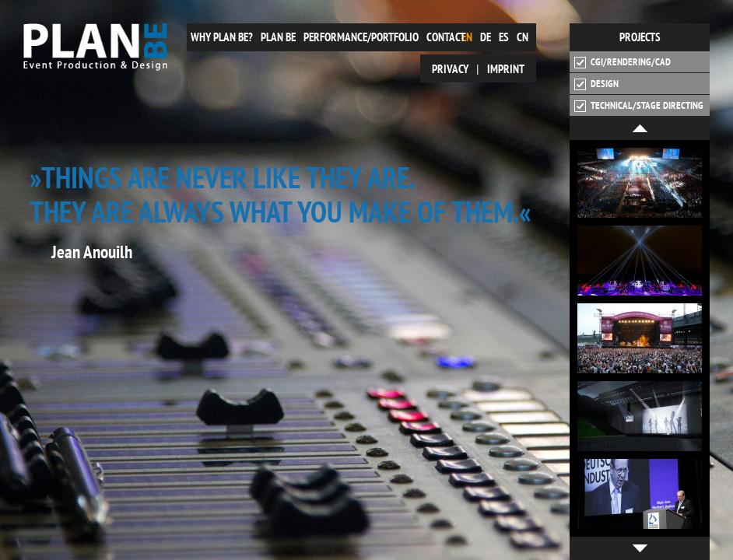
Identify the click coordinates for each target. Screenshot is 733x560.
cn (523, 37)
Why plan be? (222, 37)
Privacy (450, 69)
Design (596, 84)
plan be (278, 37)
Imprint (506, 69)
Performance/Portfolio (361, 37)
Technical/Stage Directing (639, 106)
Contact (446, 37)
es (504, 37)
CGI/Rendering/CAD (623, 62)
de (486, 37)
